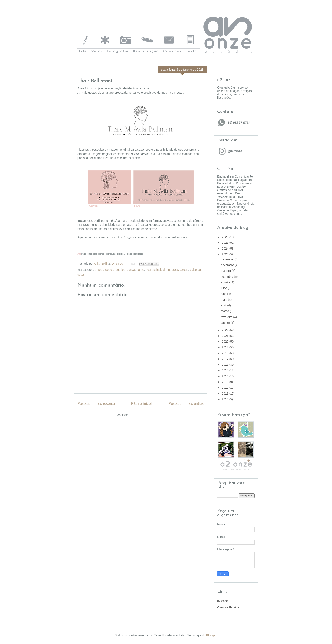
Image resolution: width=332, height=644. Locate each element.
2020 (226, 342)
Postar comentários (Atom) (146, 415)
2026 (226, 237)
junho (225, 294)
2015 (226, 370)
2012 (226, 388)
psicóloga (196, 270)
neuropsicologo (178, 270)
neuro (140, 270)
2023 (226, 254)
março (225, 311)
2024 (226, 249)
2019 (226, 347)
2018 (226, 353)
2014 (226, 376)
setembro (227, 277)
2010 (226, 399)
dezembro (228, 259)
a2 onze (223, 601)
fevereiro (227, 317)
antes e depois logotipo (110, 270)
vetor (81, 275)
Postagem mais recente (96, 404)
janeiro (226, 323)
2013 (226, 382)
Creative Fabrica (228, 607)
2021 (226, 336)
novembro (228, 265)
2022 (226, 330)
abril (224, 305)
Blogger (211, 635)
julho (224, 288)
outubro (226, 271)
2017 (226, 359)
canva (131, 270)
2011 (226, 394)
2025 (226, 243)
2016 (226, 365)
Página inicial (142, 404)
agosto (226, 282)
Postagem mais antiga (186, 404)
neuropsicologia (156, 270)
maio (224, 300)
